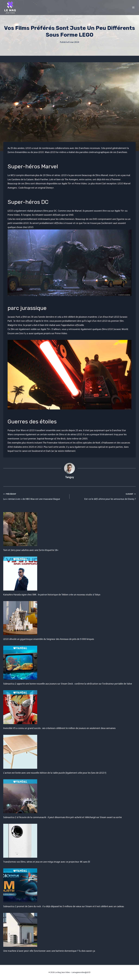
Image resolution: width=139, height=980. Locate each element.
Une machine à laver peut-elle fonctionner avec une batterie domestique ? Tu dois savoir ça (49, 951)
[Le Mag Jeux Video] (10, 7)
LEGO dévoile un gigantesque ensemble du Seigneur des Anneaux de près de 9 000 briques (49, 639)
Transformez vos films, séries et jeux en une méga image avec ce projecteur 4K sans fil (47, 862)
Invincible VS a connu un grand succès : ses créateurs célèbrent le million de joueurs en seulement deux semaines (59, 728)
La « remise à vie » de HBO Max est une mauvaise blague (35, 496)
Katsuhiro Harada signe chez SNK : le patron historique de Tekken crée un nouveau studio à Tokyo (52, 595)
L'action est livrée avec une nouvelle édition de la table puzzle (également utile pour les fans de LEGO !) (55, 773)
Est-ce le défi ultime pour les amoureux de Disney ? (104, 496)
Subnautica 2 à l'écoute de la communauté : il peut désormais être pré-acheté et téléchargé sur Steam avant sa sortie (63, 817)
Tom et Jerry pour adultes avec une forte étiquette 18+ (31, 550)
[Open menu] (133, 7)
